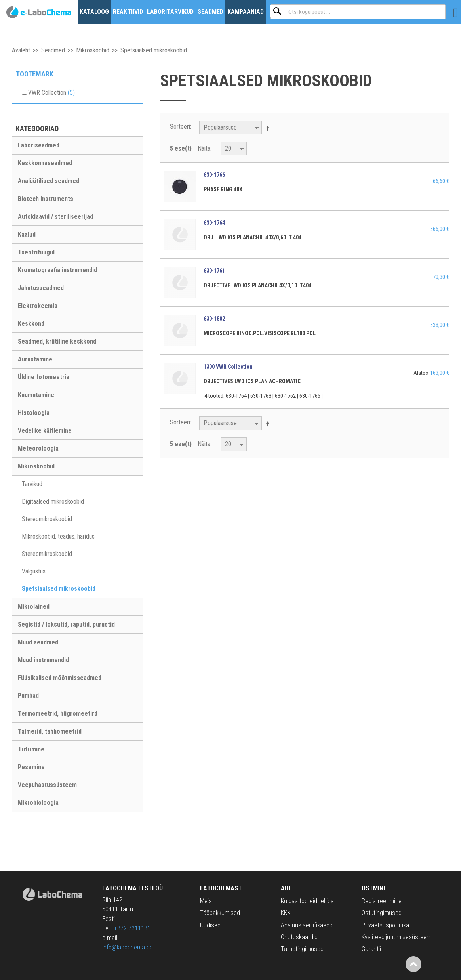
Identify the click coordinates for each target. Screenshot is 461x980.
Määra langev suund (269, 128)
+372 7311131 (132, 928)
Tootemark (35, 74)
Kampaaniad (246, 12)
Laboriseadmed (39, 145)
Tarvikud (32, 484)
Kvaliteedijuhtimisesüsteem (396, 937)
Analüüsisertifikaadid (307, 925)
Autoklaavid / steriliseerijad (55, 217)
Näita (204, 148)
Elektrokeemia (38, 306)
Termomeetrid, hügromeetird (58, 714)
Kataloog (94, 12)
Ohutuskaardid (299, 937)
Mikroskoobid (93, 50)
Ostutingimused (382, 913)
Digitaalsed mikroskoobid (53, 501)
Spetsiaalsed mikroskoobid (59, 589)
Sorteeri (180, 127)
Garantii (371, 949)
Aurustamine (35, 359)
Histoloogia (34, 413)
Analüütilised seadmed (49, 181)
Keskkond (31, 324)
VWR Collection (51, 93)
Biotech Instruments (46, 199)
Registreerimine (382, 901)
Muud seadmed (38, 642)
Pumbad (28, 696)
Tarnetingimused (302, 949)
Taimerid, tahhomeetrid (50, 731)
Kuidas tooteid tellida (307, 901)
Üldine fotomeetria (44, 377)
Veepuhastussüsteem (47, 785)
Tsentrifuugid (36, 252)
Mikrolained (34, 607)
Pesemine (31, 767)
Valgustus (34, 571)
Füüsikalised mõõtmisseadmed (60, 678)
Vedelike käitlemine (45, 431)
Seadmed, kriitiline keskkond (57, 341)
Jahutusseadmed (41, 288)
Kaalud (27, 234)
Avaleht (21, 50)
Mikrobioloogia (38, 803)
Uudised (210, 925)
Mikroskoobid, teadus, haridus (58, 536)
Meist (207, 901)
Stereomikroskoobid (47, 519)
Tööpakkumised (220, 913)
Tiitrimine (31, 749)
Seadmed (210, 12)
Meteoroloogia (38, 448)
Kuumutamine (36, 395)
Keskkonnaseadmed (45, 163)
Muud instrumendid (43, 660)
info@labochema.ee (128, 947)
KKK (286, 913)
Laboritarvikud (170, 12)
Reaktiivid (128, 12)
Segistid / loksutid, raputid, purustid (66, 624)
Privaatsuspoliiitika (385, 925)
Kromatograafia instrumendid (57, 270)
